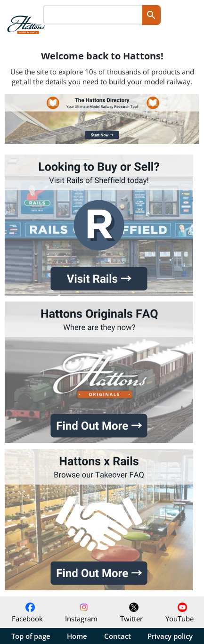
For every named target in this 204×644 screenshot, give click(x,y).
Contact (118, 636)
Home (77, 636)
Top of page (31, 636)
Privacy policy (170, 636)
